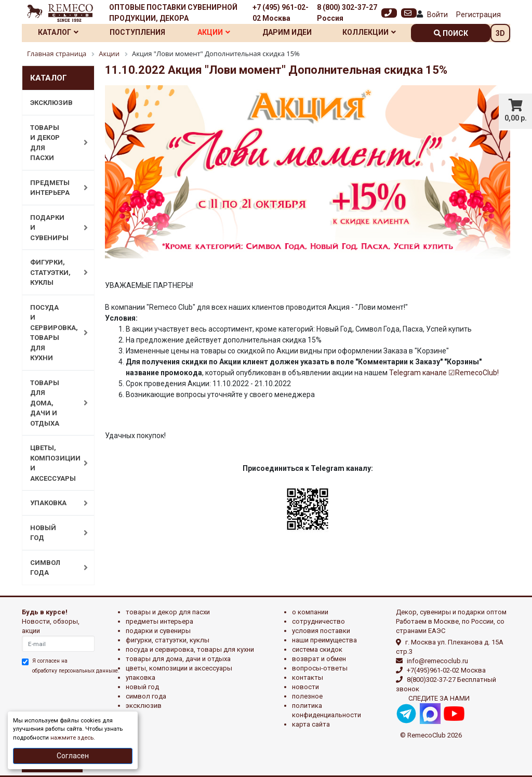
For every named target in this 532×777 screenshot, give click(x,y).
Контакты (308, 677)
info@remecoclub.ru (437, 661)
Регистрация (478, 15)
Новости (305, 687)
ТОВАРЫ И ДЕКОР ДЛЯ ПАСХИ (54, 143)
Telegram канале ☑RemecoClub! (444, 373)
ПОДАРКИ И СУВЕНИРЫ (54, 228)
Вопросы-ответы (320, 668)
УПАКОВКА (54, 503)
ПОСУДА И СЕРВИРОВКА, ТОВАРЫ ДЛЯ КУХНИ (54, 333)
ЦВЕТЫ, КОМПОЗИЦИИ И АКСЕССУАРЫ (54, 463)
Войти (437, 15)
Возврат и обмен (319, 659)
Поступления (137, 32)
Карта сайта (311, 724)
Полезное (307, 696)
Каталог (58, 32)
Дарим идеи (287, 32)
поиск (451, 33)
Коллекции (369, 32)
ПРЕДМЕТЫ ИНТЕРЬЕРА (54, 188)
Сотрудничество (318, 621)
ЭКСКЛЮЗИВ (51, 103)
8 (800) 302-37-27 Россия (347, 13)
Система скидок (317, 649)
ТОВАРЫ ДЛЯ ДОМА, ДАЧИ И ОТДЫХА (54, 403)
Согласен (73, 756)
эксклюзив (144, 706)
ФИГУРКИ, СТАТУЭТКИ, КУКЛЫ (54, 272)
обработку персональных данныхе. (76, 671)
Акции (214, 32)
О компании (310, 612)
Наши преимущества (324, 640)
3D (500, 33)
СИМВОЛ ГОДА (54, 568)
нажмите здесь (72, 738)
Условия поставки (321, 631)
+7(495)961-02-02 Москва (446, 670)
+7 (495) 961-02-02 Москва (281, 13)
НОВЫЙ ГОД (54, 533)
